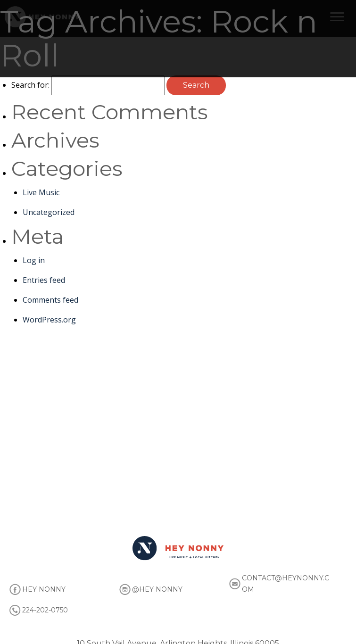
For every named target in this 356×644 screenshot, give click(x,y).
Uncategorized (49, 212)
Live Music (41, 192)
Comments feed (50, 300)
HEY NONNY (44, 589)
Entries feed (44, 280)
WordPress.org (49, 320)
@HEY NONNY (157, 589)
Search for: (30, 85)
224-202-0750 (45, 610)
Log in (34, 260)
